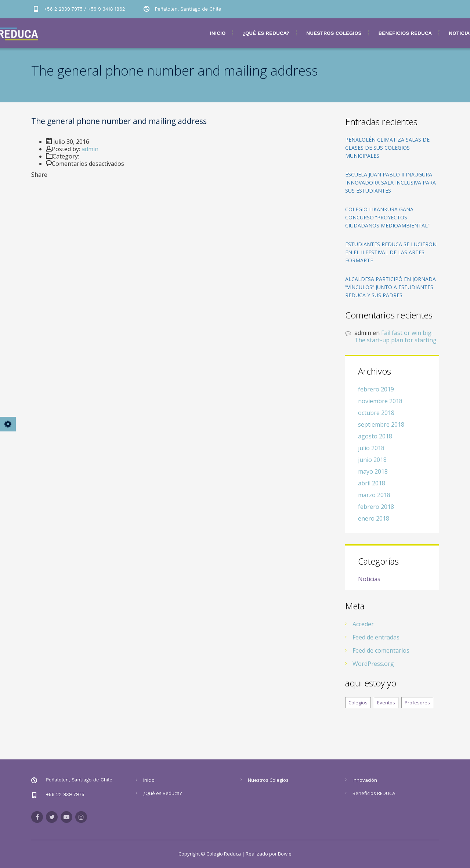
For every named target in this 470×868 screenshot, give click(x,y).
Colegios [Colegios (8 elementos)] (358, 703)
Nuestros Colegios (334, 33)
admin (90, 149)
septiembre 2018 (381, 424)
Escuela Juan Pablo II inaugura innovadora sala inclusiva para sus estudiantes (391, 183)
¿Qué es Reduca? (266, 33)
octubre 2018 (376, 413)
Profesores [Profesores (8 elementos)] (417, 703)
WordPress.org (373, 664)
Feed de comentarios (381, 650)
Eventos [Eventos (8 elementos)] (386, 703)
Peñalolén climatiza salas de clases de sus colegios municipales (387, 148)
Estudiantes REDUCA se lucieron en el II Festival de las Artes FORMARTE (391, 252)
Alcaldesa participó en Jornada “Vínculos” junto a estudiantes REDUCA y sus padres (391, 287)
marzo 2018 (374, 495)
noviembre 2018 (380, 401)
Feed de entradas (376, 637)
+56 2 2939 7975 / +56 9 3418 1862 (84, 9)
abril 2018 (372, 483)
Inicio (218, 33)
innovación (365, 780)
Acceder (363, 624)
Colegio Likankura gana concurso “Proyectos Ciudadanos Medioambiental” (387, 217)
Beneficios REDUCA (405, 33)
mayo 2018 (373, 471)
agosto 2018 (375, 436)
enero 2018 (374, 518)
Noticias (369, 579)
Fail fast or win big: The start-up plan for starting (395, 336)
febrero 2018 (376, 507)
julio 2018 (371, 448)
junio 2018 (372, 460)
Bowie (285, 854)
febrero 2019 (376, 389)
